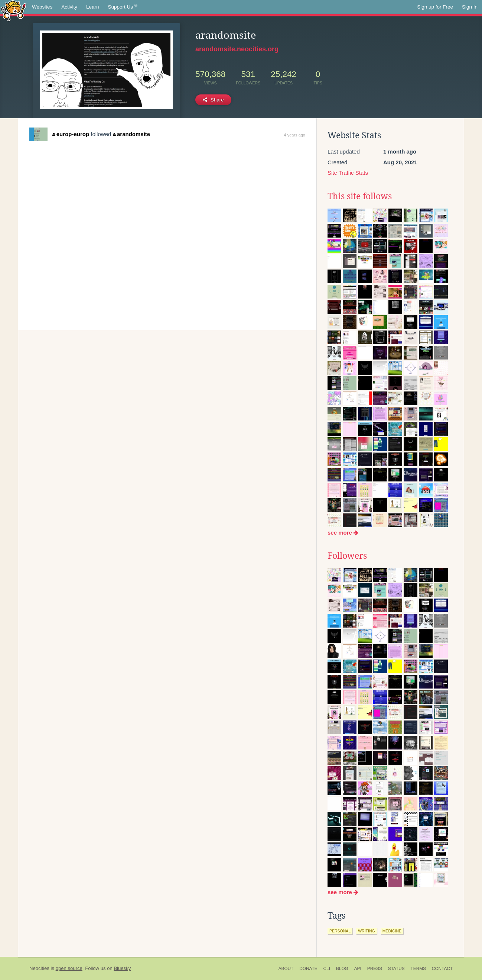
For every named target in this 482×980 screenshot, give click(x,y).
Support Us (123, 7)
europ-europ (71, 134)
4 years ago (295, 135)
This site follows (360, 196)
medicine (392, 931)
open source (69, 968)
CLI (327, 968)
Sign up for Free (435, 7)
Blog (342, 968)
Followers (347, 556)
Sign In (470, 7)
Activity (69, 7)
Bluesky (122, 968)
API (358, 968)
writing (367, 931)
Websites (42, 7)
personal (340, 931)
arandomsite (131, 134)
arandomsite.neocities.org (237, 49)
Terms (418, 968)
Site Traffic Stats (348, 173)
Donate (308, 968)
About (286, 968)
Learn (93, 7)
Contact (442, 968)
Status (396, 968)
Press (375, 968)
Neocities (39, 968)
